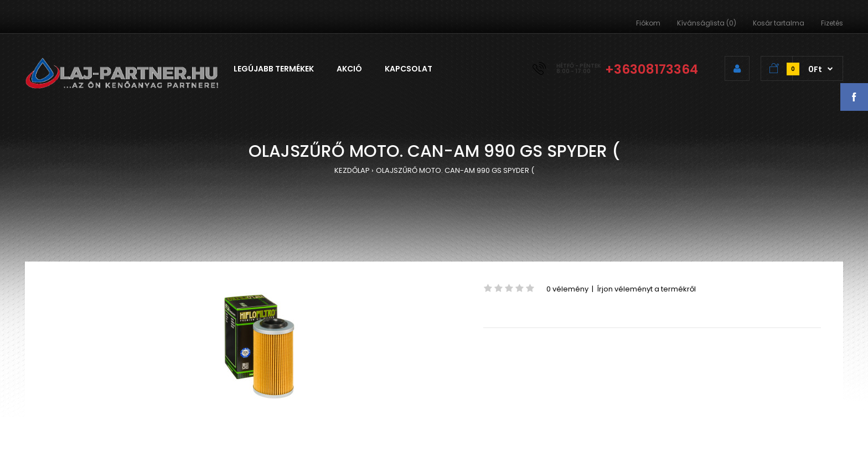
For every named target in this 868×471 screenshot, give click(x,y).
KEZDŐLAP (352, 170)
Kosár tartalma (779, 23)
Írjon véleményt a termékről (646, 289)
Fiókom (648, 23)
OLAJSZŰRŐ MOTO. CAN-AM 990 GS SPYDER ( (455, 170)
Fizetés (832, 23)
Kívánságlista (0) (707, 23)
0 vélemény (567, 289)
